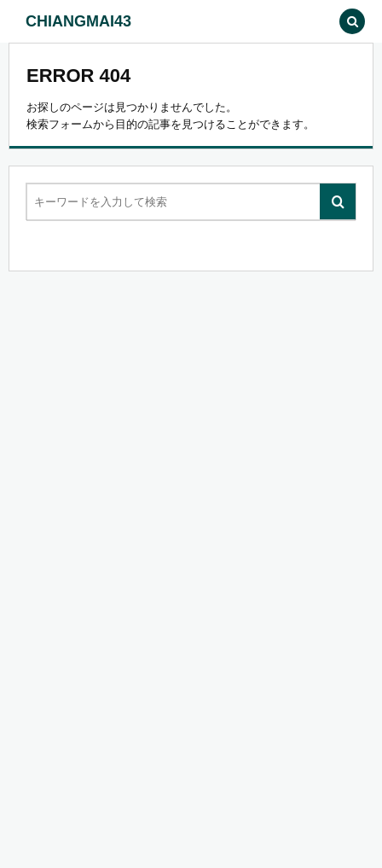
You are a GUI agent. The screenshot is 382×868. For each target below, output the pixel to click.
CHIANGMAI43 (78, 21)
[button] (314, 21)
